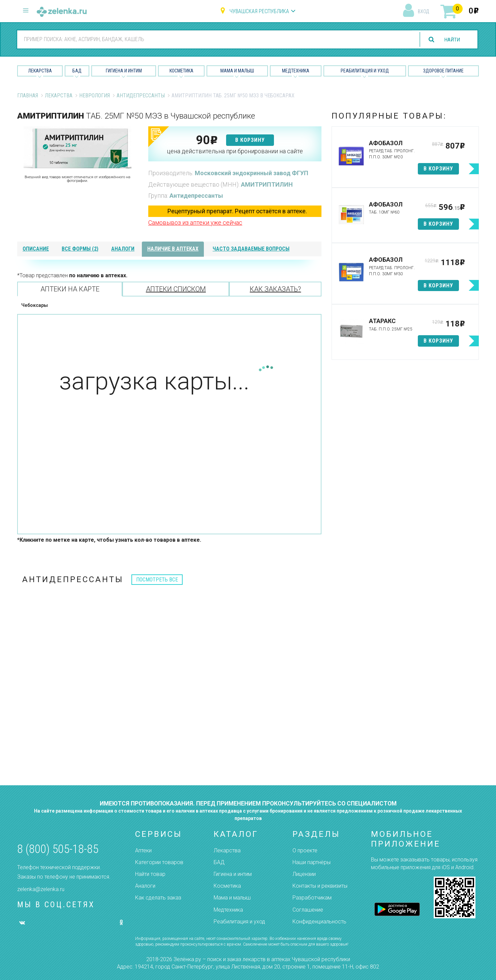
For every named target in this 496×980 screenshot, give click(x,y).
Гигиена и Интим (124, 71)
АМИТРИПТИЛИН (267, 184)
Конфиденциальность (319, 922)
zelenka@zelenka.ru (41, 889)
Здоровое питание (443, 71)
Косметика (181, 71)
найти (452, 40)
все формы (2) (80, 249)
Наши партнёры (312, 862)
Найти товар (150, 874)
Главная (28, 96)
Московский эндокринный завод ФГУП (252, 173)
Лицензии (304, 874)
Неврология (95, 96)
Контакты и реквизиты (320, 886)
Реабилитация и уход (365, 71)
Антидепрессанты (141, 96)
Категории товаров (159, 862)
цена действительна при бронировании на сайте (235, 151)
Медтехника (296, 71)
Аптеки (143, 850)
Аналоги (145, 886)
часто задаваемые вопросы (251, 249)
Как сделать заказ (158, 898)
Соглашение (308, 910)
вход (423, 11)
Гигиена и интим (233, 874)
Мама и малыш (237, 71)
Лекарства (40, 71)
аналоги (123, 249)
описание (36, 249)
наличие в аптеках (173, 249)
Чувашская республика (259, 11)
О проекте (305, 850)
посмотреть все (157, 580)
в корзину (250, 140)
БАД (77, 71)
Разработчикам (312, 898)
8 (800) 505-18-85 (58, 849)
